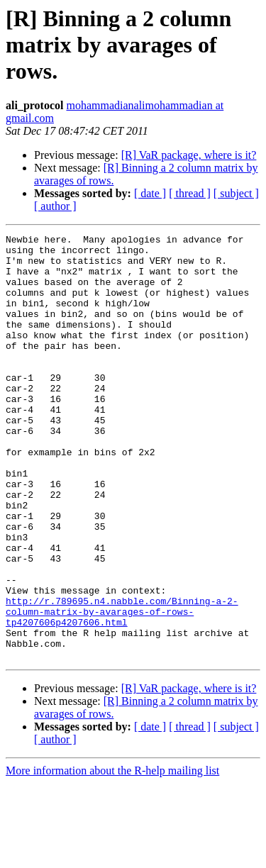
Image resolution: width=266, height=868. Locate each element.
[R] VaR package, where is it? (189, 155)
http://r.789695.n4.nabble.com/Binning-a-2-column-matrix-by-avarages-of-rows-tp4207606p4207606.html (122, 688)
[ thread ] (190, 193)
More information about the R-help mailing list (112, 856)
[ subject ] (236, 193)
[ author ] (55, 206)
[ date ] (150, 193)
